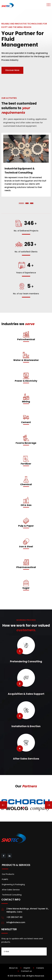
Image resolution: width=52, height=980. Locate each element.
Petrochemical (26, 339)
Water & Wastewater (26, 360)
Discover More (12, 70)
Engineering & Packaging (13, 884)
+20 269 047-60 (14, 917)
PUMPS (5, 879)
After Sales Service (11, 890)
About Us (13, 968)
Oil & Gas (26, 505)
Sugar (26, 588)
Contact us (26, 971)
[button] (21, 203)
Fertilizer (26, 464)
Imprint (27, 968)
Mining (26, 401)
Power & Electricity (26, 381)
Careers (40, 968)
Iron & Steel (26, 546)
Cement (26, 422)
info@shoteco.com (16, 922)
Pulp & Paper (26, 526)
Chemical (26, 484)
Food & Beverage (26, 443)
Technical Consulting (12, 895)
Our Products (8, 874)
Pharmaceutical (26, 567)
